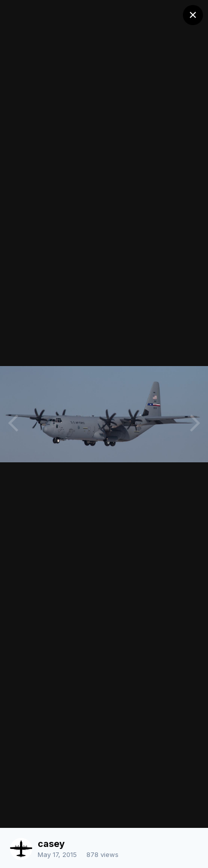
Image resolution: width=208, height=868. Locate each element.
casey (51, 844)
